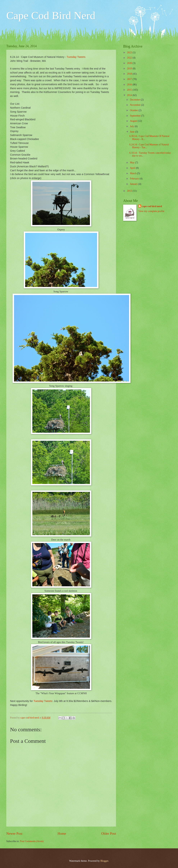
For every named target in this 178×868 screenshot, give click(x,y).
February (135, 179)
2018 (130, 74)
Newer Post (14, 834)
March (133, 173)
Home (62, 834)
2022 (130, 58)
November (136, 105)
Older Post (109, 834)
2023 (130, 53)
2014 (130, 95)
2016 (130, 85)
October (134, 110)
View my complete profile (151, 211)
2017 (130, 79)
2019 (130, 69)
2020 (130, 63)
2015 (130, 90)
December (135, 100)
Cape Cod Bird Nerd (51, 15)
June (133, 132)
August (134, 121)
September (136, 116)
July (132, 126)
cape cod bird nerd (152, 206)
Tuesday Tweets (76, 57)
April (133, 168)
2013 (130, 191)
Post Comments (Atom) (32, 841)
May (133, 163)
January (134, 184)
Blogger (104, 861)
